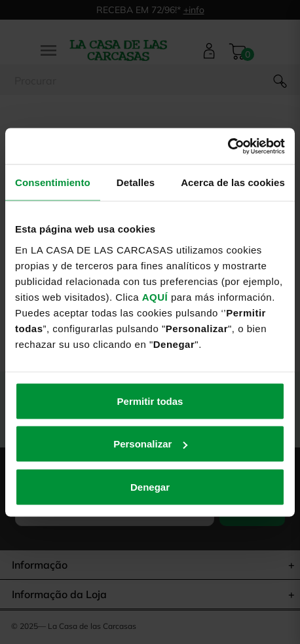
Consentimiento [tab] (53, 182)
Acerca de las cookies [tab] (233, 182)
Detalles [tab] (136, 182)
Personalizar (150, 444)
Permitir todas (150, 401)
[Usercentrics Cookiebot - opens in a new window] (228, 146)
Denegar (150, 486)
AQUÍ (155, 296)
